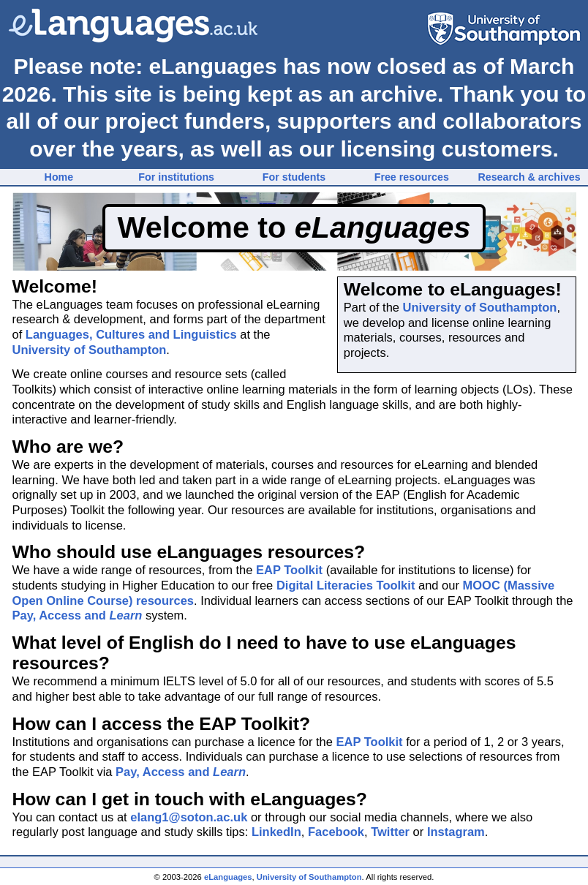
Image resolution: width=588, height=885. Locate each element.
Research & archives (529, 177)
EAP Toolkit (289, 570)
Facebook (336, 832)
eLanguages (228, 877)
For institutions (176, 177)
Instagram (456, 832)
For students (294, 177)
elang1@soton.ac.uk (189, 817)
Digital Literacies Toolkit (346, 585)
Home (59, 177)
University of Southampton (480, 307)
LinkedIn (276, 832)
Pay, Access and (78, 615)
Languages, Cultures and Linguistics (131, 334)
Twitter (390, 832)
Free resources (412, 177)
